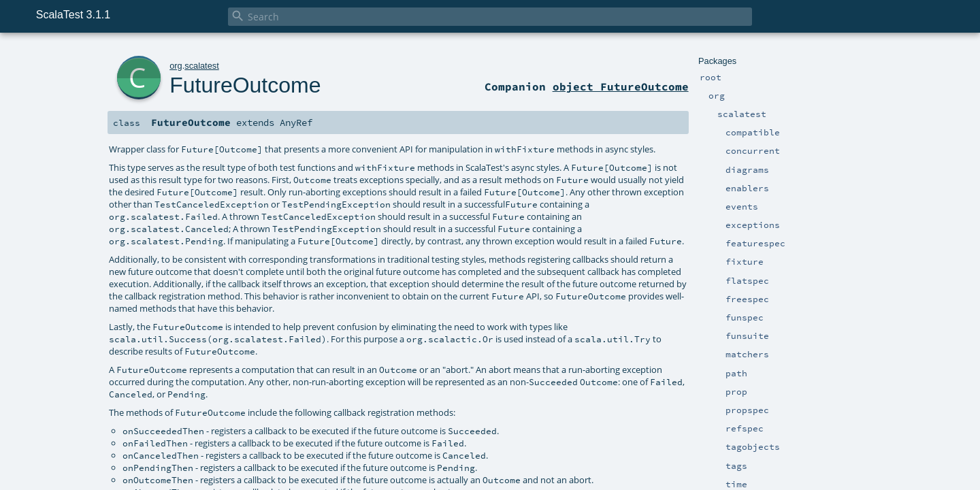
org (176, 66)
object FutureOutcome (621, 86)
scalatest (202, 66)
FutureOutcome (245, 85)
